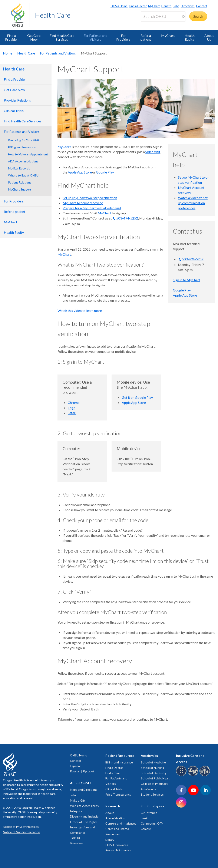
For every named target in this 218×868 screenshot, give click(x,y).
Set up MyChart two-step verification (90, 198)
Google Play (105, 172)
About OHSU (80, 783)
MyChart (154, 6)
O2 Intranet (149, 813)
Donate (166, 6)
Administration (115, 818)
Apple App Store (80, 172)
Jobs (176, 6)
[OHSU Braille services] (182, 775)
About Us (209, 37)
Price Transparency (118, 794)
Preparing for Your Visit (24, 140)
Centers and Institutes (121, 823)
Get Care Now (34, 37)
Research (113, 806)
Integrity (76, 811)
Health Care (53, 15)
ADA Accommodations (23, 161)
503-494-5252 (127, 218)
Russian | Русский (82, 771)
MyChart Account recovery (83, 203)
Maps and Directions (84, 790)
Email (144, 818)
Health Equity (190, 37)
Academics (149, 755)
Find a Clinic (113, 773)
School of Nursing (152, 768)
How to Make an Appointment (28, 154)
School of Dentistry (154, 773)
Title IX (75, 838)
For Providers (123, 37)
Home (8, 53)
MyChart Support (20, 189)
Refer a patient (146, 37)
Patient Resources (120, 755)
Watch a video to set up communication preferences (193, 203)
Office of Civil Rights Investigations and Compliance (84, 827)
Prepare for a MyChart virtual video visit (92, 208)
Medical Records (19, 168)
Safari (72, 413)
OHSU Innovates (117, 845)
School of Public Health (156, 778)
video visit (153, 152)
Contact (202, 6)
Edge (71, 408)
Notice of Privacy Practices (21, 827)
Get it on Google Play (137, 397)
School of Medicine (153, 762)
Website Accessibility (85, 806)
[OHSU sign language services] (194, 775)
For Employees (152, 806)
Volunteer (77, 843)
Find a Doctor (138, 6)
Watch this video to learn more (80, 311)
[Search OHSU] (163, 16)
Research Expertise (118, 850)
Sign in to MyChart (186, 280)
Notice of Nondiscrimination (22, 832)
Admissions (148, 789)
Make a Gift (78, 800)
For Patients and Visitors (95, 37)
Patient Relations (20, 182)
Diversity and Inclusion (85, 816)
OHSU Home (119, 6)
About (110, 813)
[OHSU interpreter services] (205, 775)
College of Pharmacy (154, 784)
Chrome (74, 402)
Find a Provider (11, 37)
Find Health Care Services (62, 37)
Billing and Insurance (22, 147)
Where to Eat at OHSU (23, 175)
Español (75, 766)
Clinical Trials (114, 789)
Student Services (152, 794)
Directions (188, 6)
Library (110, 840)
